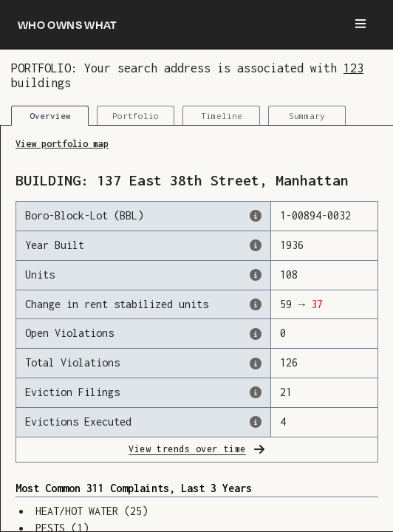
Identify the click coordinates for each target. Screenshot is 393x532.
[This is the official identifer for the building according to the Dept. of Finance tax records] (256, 216)
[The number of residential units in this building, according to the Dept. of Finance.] (256, 275)
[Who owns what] (68, 24)
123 (353, 68)
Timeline (222, 116)
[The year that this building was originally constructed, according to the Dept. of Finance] (256, 245)
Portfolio (136, 116)
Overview (50, 116)
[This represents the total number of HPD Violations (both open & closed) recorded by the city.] (256, 364)
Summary (307, 116)
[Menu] (360, 24)
